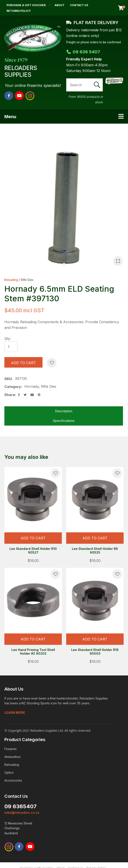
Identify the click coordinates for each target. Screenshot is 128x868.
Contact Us (79, 5)
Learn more (15, 713)
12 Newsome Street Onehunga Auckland (18, 828)
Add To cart (33, 538)
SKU (8, 379)
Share (10, 395)
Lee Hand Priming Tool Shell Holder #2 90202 (33, 652)
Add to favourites (55, 473)
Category (13, 387)
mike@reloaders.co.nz (22, 813)
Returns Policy (19, 11)
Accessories (13, 780)
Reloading (11, 280)
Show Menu (121, 116)
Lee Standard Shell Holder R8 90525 (95, 551)
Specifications (64, 421)
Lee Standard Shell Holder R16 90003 (95, 652)
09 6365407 (20, 806)
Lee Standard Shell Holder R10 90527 (33, 551)
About (60, 5)
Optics (9, 772)
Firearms (11, 749)
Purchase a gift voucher (26, 5)
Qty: (8, 338)
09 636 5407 (83, 52)
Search (98, 85)
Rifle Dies (27, 280)
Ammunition (12, 757)
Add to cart (23, 363)
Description (64, 411)
